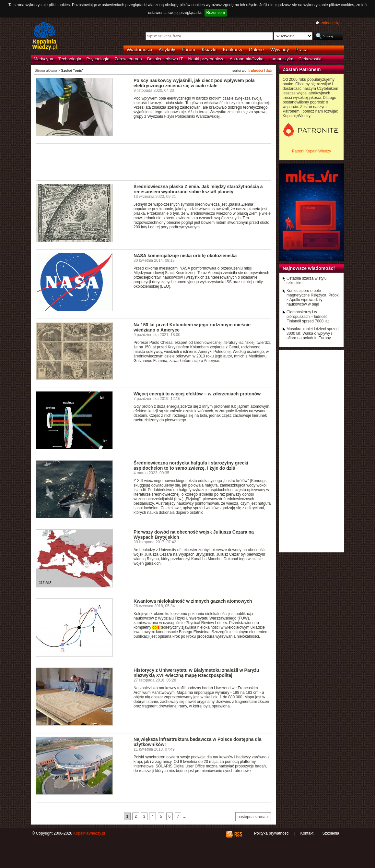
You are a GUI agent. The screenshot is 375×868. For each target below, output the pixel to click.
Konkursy (233, 50)
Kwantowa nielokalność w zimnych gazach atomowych (193, 601)
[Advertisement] (154, 162)
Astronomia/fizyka (247, 59)
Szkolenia (331, 833)
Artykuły (167, 50)
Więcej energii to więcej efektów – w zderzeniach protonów (197, 394)
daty (269, 70)
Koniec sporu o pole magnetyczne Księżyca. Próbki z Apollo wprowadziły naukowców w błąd (313, 297)
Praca (302, 50)
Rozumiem (216, 13)
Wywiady (280, 50)
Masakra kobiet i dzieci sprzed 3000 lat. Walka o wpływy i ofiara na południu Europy (313, 333)
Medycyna (43, 59)
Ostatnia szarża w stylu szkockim (306, 281)
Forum (189, 50)
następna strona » (253, 817)
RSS (238, 834)
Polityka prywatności (272, 833)
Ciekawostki (310, 59)
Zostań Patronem (302, 69)
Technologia (70, 59)
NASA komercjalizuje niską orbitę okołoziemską (185, 256)
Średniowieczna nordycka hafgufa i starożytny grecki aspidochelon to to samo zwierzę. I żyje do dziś (191, 465)
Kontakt (307, 833)
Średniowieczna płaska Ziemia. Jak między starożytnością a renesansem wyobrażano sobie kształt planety (198, 189)
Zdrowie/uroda (128, 59)
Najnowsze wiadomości (309, 268)
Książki (209, 50)
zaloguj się (330, 23)
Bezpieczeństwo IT (165, 59)
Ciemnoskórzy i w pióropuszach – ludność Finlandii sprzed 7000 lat (308, 317)
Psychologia (98, 59)
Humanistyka (281, 59)
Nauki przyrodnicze (206, 59)
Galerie (256, 50)
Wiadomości (139, 50)
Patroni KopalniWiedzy (312, 151)
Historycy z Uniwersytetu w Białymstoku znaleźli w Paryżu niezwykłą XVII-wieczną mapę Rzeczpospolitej (196, 673)
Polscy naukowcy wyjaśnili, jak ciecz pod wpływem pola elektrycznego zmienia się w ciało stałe (194, 83)
